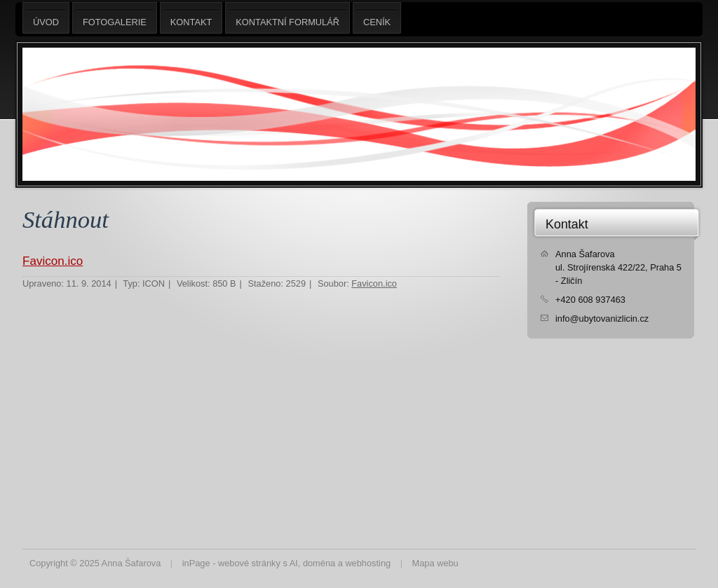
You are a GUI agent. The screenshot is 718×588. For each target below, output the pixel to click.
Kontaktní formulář (287, 18)
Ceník (377, 18)
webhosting (368, 563)
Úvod (46, 18)
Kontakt (567, 224)
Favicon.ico (53, 261)
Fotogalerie (115, 18)
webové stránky (249, 563)
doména (319, 563)
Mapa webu (435, 563)
